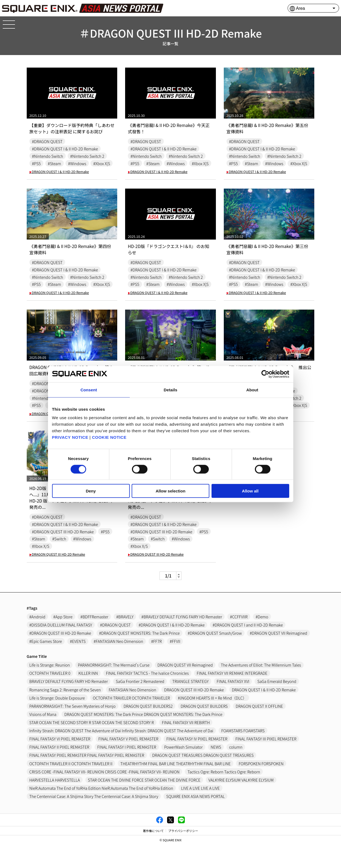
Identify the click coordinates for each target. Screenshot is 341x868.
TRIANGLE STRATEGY (191, 704)
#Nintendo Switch (48, 156)
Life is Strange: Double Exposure (57, 720)
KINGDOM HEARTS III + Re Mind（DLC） (213, 720)
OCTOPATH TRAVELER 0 (50, 696)
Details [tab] (171, 390)
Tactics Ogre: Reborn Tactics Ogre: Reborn (224, 795)
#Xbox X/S (41, 569)
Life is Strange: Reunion (50, 687)
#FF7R (157, 664)
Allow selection (170, 491)
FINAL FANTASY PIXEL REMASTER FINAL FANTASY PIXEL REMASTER (87, 778)
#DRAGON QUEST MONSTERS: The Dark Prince (140, 656)
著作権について (153, 854)
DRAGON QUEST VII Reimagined (186, 687)
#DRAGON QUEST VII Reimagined (280, 656)
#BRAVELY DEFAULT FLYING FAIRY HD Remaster (182, 639)
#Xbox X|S (40, 171)
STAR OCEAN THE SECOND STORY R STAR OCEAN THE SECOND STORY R (92, 745)
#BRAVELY (125, 639)
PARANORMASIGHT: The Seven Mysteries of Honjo (73, 729)
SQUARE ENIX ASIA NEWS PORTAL (196, 819)
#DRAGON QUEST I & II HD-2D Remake (65, 149)
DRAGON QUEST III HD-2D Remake (57, 577)
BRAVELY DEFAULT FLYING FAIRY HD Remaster (69, 704)
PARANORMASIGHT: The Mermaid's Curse (114, 687)
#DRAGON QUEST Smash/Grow (215, 656)
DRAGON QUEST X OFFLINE (260, 729)
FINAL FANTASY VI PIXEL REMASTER (60, 762)
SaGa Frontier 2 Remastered (141, 704)
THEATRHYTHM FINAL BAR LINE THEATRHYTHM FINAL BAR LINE (176, 786)
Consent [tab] (89, 390)
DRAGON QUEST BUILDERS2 (149, 729)
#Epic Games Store (46, 664)
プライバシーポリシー (183, 854)
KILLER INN (88, 696)
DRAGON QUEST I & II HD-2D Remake (59, 179)
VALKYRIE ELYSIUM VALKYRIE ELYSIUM (242, 803)
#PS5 (36, 163)
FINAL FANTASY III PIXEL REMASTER (267, 762)
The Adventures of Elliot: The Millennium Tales (262, 687)
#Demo (263, 639)
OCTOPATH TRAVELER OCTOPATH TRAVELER (132, 720)
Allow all (250, 491)
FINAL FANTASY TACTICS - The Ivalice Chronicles (148, 696)
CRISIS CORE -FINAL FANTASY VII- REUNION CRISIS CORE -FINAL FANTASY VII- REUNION (105, 795)
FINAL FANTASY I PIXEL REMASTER (127, 770)
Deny (91, 491)
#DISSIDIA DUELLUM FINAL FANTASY (61, 647)
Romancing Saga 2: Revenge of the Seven (65, 712)
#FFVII (176, 664)
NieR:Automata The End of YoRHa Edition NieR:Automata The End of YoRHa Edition (102, 811)
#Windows (77, 163)
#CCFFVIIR (240, 639)
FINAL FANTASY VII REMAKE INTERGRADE (233, 696)
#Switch (59, 561)
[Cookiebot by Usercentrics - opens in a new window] (265, 374)
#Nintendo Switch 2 (87, 156)
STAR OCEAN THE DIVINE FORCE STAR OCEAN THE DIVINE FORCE (145, 803)
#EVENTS (78, 664)
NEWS (217, 770)
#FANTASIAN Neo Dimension (119, 664)
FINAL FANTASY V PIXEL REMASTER (129, 762)
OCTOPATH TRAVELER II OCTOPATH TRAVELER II (71, 786)
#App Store (63, 639)
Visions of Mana (43, 737)
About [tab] (252, 390)
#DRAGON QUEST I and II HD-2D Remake (249, 647)
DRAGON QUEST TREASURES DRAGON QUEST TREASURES (204, 778)
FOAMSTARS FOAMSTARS (244, 753)
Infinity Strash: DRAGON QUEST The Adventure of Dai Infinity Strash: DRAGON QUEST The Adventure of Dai (122, 753)
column (237, 770)
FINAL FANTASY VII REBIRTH (187, 745)
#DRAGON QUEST (47, 141)
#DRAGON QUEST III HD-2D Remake (63, 554)
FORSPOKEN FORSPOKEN (262, 786)
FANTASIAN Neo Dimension (133, 712)
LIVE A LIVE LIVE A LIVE (201, 811)
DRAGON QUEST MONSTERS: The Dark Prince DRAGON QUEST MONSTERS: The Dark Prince (144, 737)
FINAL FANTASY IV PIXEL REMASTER (197, 762)
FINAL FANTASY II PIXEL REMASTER (60, 770)
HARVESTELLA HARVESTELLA (55, 803)
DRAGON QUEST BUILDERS (205, 729)
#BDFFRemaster (95, 639)
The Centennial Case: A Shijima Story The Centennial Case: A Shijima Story (94, 819)
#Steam (55, 163)
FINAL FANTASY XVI (234, 704)
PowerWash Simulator (184, 770)
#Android (37, 639)
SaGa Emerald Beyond (278, 704)
